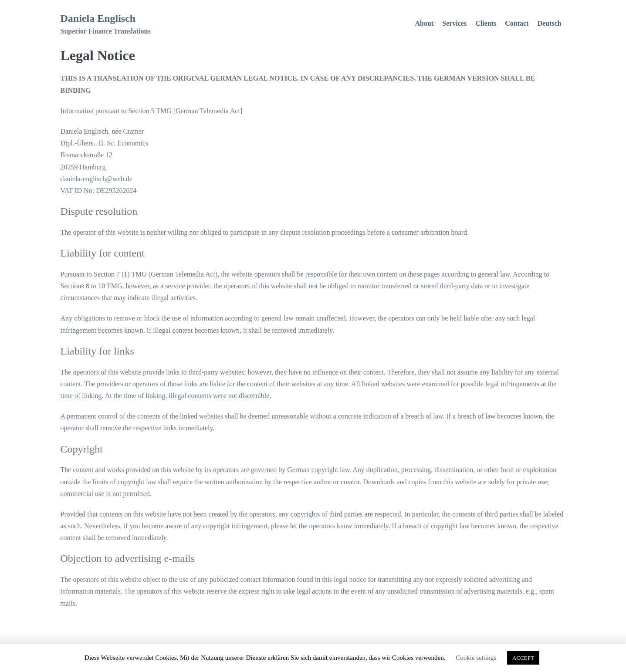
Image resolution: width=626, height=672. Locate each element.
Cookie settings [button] (476, 658)
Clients (486, 23)
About (425, 23)
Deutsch (549, 23)
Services (454, 23)
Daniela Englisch (98, 18)
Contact (517, 23)
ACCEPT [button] (523, 658)
